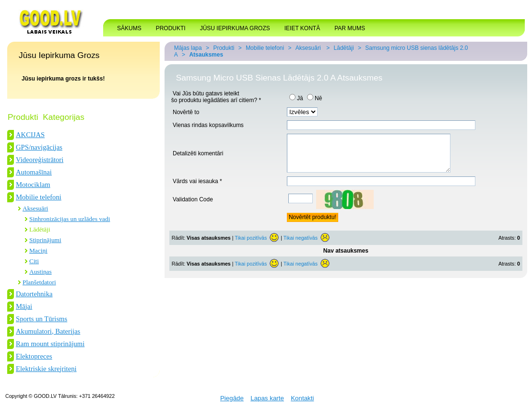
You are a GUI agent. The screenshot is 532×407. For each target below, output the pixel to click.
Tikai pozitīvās (251, 245)
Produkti (224, 48)
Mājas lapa (188, 48)
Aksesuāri (35, 208)
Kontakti (302, 398)
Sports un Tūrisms (41, 319)
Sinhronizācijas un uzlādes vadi (70, 219)
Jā (296, 98)
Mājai (24, 306)
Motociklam (33, 185)
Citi (34, 261)
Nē (314, 98)
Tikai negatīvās (301, 245)
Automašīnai (34, 172)
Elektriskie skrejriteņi (46, 369)
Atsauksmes (206, 55)
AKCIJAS (30, 135)
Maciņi (38, 250)
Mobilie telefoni (39, 197)
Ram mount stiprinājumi (50, 344)
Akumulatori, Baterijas (48, 331)
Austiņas (41, 272)
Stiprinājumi (45, 240)
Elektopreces (34, 356)
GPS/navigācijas (39, 147)
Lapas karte (267, 398)
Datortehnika (34, 294)
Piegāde (232, 398)
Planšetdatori (39, 282)
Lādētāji (40, 229)
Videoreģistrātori (40, 160)
